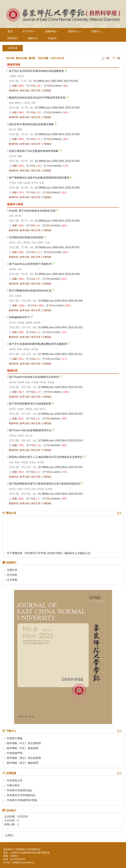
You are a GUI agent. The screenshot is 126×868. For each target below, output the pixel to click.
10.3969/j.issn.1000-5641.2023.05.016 (60, 494)
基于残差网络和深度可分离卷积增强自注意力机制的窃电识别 (44, 484)
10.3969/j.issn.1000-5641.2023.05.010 (60, 327)
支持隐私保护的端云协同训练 (26, 237)
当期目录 (12, 570)
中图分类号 (13, 785)
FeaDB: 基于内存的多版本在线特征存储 (32, 211)
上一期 (105, 58)
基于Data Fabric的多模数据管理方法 (30, 430)
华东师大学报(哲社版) (19, 790)
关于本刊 (29, 31)
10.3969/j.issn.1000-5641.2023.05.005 (57, 188)
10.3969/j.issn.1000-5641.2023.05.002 (57, 108)
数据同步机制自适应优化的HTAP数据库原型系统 (37, 98)
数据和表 (14, 90)
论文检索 (12, 580)
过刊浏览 (12, 575)
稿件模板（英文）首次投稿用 (24, 758)
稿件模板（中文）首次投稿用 (24, 743)
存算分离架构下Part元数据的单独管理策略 (34, 151)
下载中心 (96, 31)
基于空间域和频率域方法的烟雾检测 (30, 404)
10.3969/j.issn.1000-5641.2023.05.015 (60, 467)
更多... (120, 513)
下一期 (116, 58)
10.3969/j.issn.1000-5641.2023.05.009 (60, 301)
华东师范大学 (15, 781)
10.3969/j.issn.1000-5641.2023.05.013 (60, 414)
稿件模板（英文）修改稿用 (22, 763)
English (52, 38)
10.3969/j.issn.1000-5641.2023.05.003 (57, 134)
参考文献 (25, 90)
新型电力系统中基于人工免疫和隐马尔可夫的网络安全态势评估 (46, 457)
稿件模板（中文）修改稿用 (22, 748)
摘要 (15, 86)
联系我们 (13, 38)
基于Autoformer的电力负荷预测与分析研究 (34, 377)
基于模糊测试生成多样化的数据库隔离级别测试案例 (39, 178)
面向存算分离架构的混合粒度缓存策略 (31, 124)
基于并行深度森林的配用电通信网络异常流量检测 (38, 344)
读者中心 (74, 31)
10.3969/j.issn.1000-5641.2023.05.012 (60, 387)
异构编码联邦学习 (20, 317)
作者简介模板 (15, 738)
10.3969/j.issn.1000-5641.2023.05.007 (57, 247)
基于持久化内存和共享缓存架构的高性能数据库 (37, 71)
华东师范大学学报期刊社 (21, 795)
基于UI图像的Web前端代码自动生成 (30, 291)
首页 (10, 31)
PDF (49, 86)
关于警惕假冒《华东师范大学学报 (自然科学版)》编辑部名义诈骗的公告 (49, 554)
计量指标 (47, 90)
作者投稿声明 (15, 753)
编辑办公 (33, 38)
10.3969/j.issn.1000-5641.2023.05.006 (57, 221)
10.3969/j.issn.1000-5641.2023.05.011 (60, 354)
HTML (32, 86)
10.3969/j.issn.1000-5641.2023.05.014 (60, 440)
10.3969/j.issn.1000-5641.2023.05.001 (56, 81)
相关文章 (36, 90)
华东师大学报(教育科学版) (22, 800)
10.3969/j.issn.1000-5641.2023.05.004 (57, 161)
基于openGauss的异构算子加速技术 (30, 264)
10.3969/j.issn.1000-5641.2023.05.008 (57, 274)
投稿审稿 (52, 31)
